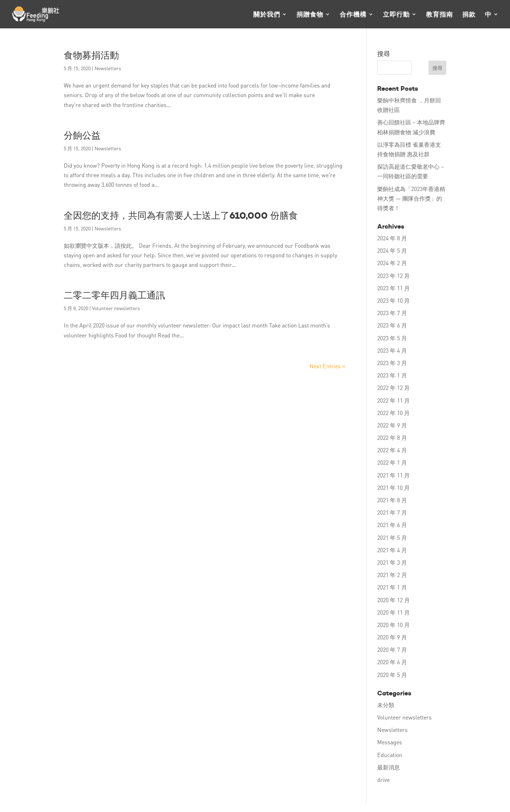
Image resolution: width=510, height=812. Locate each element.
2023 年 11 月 (393, 288)
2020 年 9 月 (392, 637)
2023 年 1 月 (392, 375)
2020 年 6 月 (392, 662)
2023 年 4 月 (392, 350)
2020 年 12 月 (393, 600)
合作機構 (353, 15)
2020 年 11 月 (393, 612)
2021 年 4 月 (392, 550)
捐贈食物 (310, 15)
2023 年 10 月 (393, 300)
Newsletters (108, 68)
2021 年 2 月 (392, 575)
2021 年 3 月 (392, 562)
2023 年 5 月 (392, 338)
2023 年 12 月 (393, 276)
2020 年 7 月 (392, 649)
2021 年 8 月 (392, 500)
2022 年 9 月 (392, 425)
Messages (390, 742)
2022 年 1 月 (392, 462)
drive (383, 780)
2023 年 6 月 (392, 325)
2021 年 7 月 (392, 512)
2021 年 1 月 (392, 587)
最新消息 (389, 767)
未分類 (386, 705)
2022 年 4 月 (392, 450)
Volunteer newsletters (116, 308)
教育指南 (440, 15)
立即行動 (396, 15)
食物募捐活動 (91, 55)
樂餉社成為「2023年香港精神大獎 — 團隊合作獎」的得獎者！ (411, 198)
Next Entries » (327, 366)
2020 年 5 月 (392, 675)
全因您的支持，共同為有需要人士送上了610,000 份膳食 (181, 215)
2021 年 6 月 (392, 525)
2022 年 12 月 (393, 388)
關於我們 (267, 15)
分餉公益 (82, 135)
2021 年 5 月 (392, 537)
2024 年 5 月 (392, 250)
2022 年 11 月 (393, 400)
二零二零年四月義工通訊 (114, 295)
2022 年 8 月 (392, 438)
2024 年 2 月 (392, 263)
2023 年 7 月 (392, 313)
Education (390, 755)
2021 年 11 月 (393, 475)
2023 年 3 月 (392, 363)
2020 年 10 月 (393, 625)
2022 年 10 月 (393, 413)
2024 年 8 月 (392, 238)
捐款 (469, 15)
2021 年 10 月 (393, 488)
